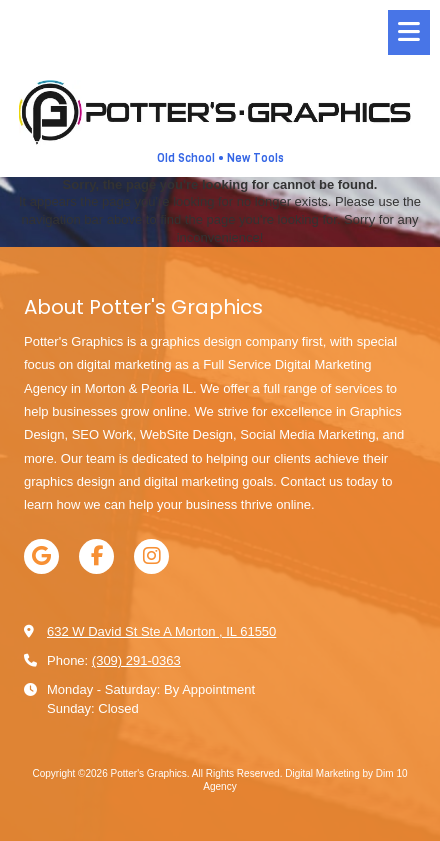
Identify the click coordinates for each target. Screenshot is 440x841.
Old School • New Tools (220, 158)
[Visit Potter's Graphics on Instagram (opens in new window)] (151, 556)
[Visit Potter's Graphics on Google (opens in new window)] (41, 556)
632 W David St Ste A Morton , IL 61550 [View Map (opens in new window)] (161, 631)
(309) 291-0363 (136, 660)
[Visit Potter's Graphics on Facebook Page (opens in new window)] (96, 556)
